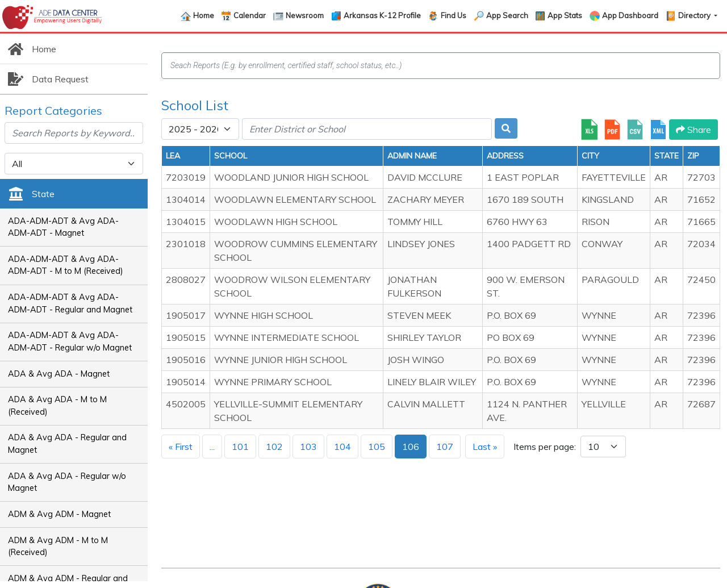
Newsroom (305, 15)
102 (274, 447)
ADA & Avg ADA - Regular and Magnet (67, 444)
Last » (485, 447)
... (212, 447)
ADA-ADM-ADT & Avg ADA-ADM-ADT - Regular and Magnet (70, 303)
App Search (507, 15)
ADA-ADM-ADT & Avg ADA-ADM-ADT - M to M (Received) (66, 265)
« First (181, 447)
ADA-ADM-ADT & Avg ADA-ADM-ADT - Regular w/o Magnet (70, 341)
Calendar (250, 15)
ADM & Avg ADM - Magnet (59, 514)
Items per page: (545, 447)
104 (342, 447)
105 (377, 447)
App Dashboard (630, 15)
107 (445, 447)
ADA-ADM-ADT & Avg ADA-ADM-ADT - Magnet (63, 227)
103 (308, 447)
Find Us (454, 15)
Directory (695, 15)
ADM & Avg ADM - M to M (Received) (58, 547)
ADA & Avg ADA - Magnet (59, 374)
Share (693, 130)
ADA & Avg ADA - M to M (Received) (57, 406)
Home (204, 15)
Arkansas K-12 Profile (382, 15)
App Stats (565, 15)
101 (240, 447)
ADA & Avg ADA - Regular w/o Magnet (67, 482)
